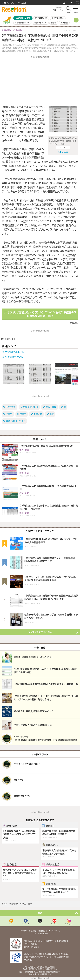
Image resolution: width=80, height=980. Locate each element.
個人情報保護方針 (41, 934)
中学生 (23, 414)
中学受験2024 (31, 407)
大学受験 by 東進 (23, 18)
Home (11, 924)
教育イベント (52, 845)
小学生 (9, 414)
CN (62, 11)
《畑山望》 (74, 323)
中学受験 (38, 414)
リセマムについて (54, 931)
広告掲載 (33, 931)
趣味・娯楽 (51, 884)
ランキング (11, 407)
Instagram (69, 924)
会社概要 (42, 931)
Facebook (26, 924)
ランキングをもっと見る (40, 632)
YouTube (54, 924)
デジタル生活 (52, 864)
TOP (40, 913)
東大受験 (64, 23)
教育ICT (50, 826)
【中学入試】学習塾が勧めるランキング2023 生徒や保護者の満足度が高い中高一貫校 (40, 314)
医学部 (54, 23)
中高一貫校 (51, 407)
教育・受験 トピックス (16, 421)
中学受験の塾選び (14, 357)
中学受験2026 (58, 18)
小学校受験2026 (22, 23)
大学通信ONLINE (15, 352)
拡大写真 (65, 152)
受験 (52, 414)
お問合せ (23, 931)
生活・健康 (12, 864)
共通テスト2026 (40, 23)
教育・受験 (12, 826)
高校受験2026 (41, 18)
